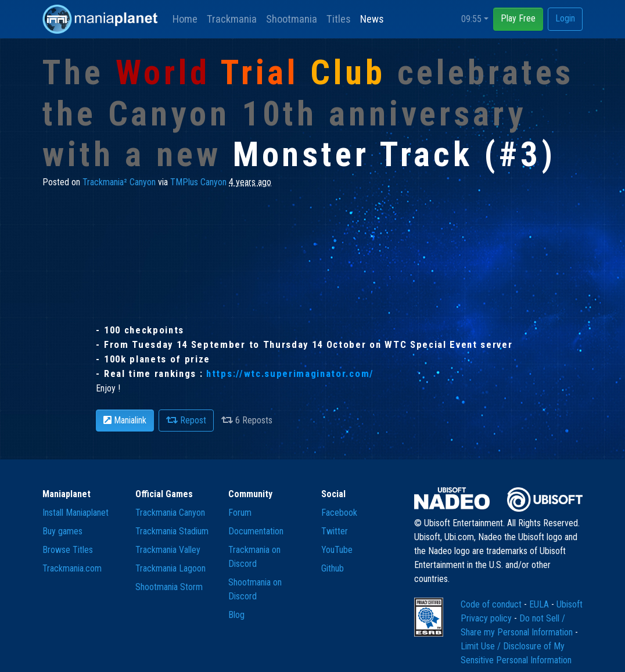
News (372, 19)
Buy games (62, 531)
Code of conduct (492, 604)
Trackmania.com (72, 568)
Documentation (256, 531)
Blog (236, 615)
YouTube (337, 550)
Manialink (125, 420)
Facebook (339, 513)
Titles (339, 19)
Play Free (518, 18)
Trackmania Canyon (170, 513)
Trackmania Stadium (172, 531)
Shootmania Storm (169, 587)
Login (565, 18)
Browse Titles (68, 550)
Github (333, 568)
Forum (240, 513)
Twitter (335, 531)
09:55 (471, 19)
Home (185, 19)
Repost (186, 420)
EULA (540, 604)
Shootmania (292, 19)
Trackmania (232, 19)
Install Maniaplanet (76, 513)
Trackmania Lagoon (170, 568)
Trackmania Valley (168, 550)
